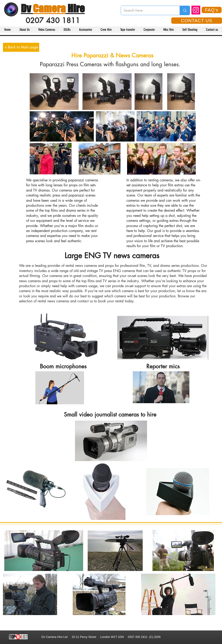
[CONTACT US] (197, 21)
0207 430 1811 (53, 20)
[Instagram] (196, 10)
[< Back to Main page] (21, 47)
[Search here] (147, 10)
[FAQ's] (212, 10)
